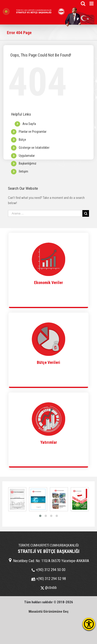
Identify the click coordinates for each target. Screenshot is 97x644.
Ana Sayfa (29, 124)
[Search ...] (45, 213)
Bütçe (22, 140)
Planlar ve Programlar (33, 132)
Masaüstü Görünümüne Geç (49, 612)
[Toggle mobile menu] (92, 4)
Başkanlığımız (28, 163)
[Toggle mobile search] (83, 4)
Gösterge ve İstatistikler (34, 148)
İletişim (23, 171)
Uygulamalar (27, 156)
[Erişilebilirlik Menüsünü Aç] (89, 624)
